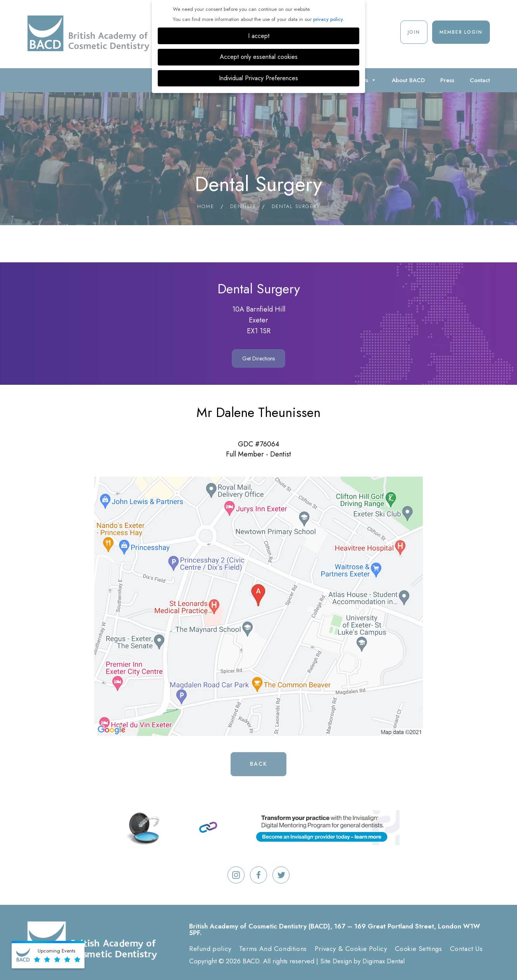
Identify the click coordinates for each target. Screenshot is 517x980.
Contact (480, 80)
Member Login (461, 32)
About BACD (408, 80)
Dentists (243, 206)
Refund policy (210, 949)
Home (206, 206)
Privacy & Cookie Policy (351, 949)
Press (447, 80)
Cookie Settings (419, 949)
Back (258, 764)
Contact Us (466, 949)
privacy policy (328, 19)
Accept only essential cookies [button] (259, 57)
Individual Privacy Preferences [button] (258, 78)
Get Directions (258, 358)
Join (414, 32)
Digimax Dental (383, 961)
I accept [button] (259, 36)
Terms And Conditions (273, 949)
